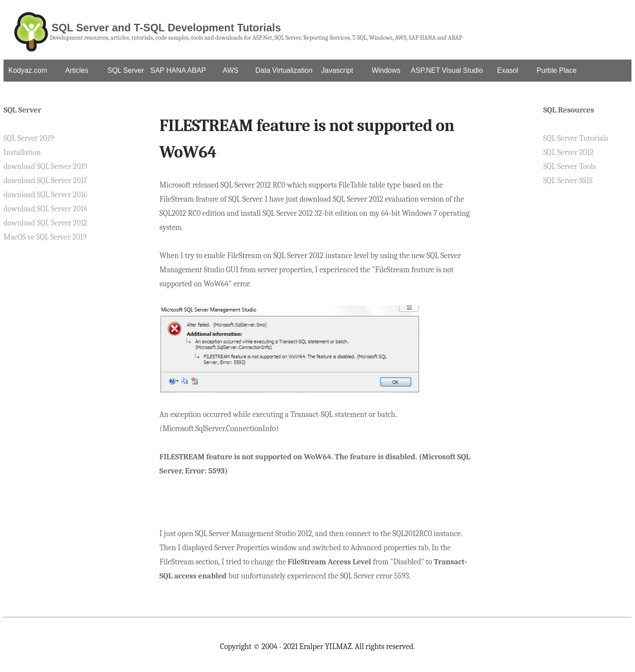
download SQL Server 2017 (45, 181)
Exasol (508, 70)
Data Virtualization (284, 70)
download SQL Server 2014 (45, 209)
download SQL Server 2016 (45, 195)
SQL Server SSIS (568, 181)
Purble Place (557, 70)
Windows (386, 70)
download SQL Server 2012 (45, 223)
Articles (77, 70)
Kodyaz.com (28, 70)
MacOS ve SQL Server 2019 (45, 237)
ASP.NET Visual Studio (447, 70)
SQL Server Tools (570, 167)
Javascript (337, 70)
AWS (231, 70)
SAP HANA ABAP (178, 70)
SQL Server (126, 70)
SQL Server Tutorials (576, 138)
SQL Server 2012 (568, 152)
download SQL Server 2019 (45, 167)
